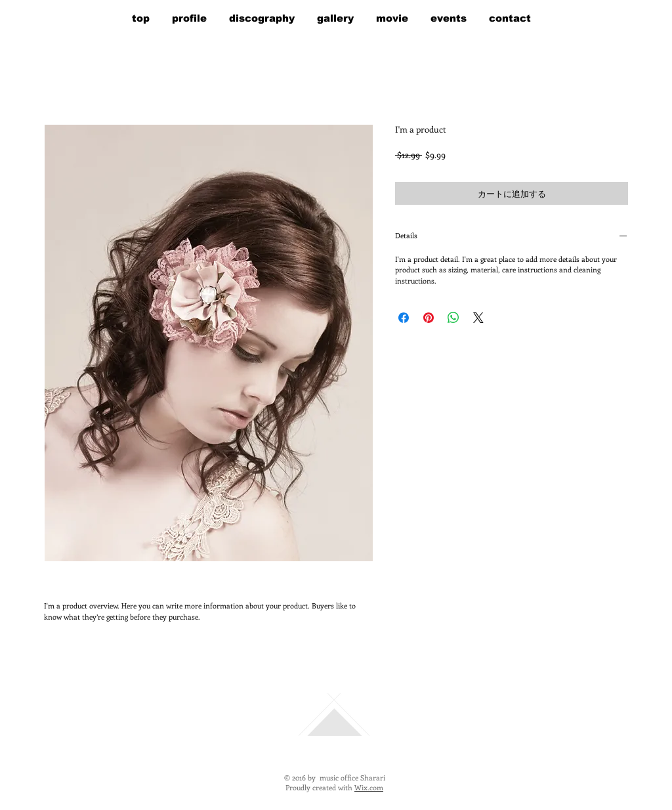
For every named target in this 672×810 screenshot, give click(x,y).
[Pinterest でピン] (429, 318)
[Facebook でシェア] (404, 318)
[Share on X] (478, 318)
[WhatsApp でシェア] (453, 318)
